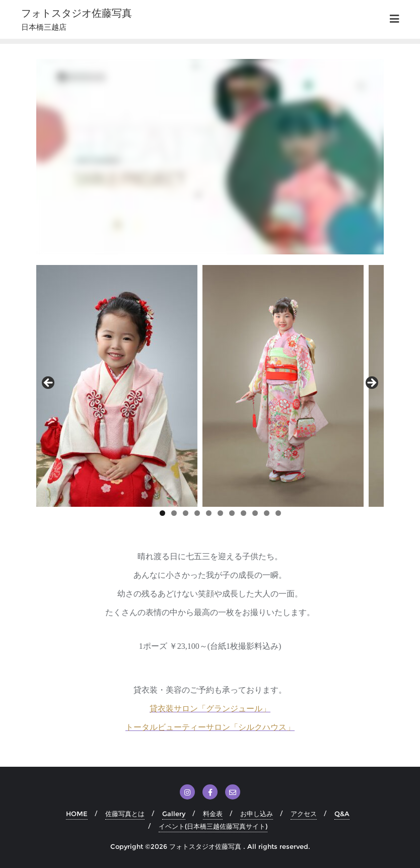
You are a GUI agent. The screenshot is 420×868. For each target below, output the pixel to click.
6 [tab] (220, 513)
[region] (210, 386)
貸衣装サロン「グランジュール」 (210, 709)
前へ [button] (49, 383)
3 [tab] (186, 513)
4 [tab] (197, 513)
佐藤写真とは (125, 814)
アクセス (304, 814)
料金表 (213, 814)
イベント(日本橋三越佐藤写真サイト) (213, 826)
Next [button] (371, 383)
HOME (77, 814)
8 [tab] (243, 513)
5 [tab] (209, 513)
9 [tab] (255, 513)
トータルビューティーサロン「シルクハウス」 (210, 727)
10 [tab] (267, 514)
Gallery (174, 814)
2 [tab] (174, 513)
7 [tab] (232, 513)
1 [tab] (162, 513)
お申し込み (257, 814)
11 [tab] (278, 514)
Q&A (342, 814)
